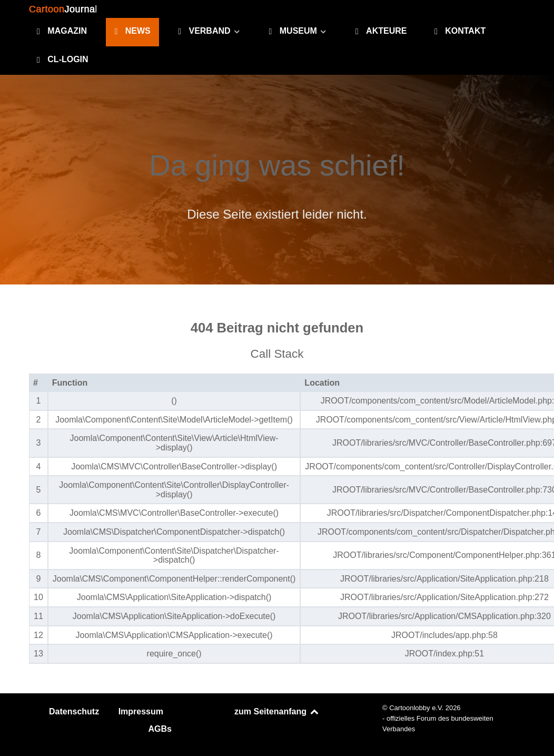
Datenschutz (74, 711)
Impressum (141, 711)
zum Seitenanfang (277, 711)
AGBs (160, 729)
